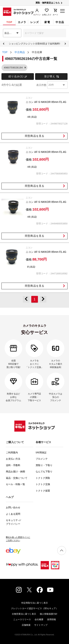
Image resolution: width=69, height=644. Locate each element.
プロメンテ (42, 459)
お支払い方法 (13, 459)
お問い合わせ (13, 507)
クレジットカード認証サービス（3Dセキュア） (34, 608)
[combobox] (12, 33)
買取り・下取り (44, 465)
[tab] (9, 22)
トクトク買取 (43, 478)
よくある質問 (13, 514)
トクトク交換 (43, 484)
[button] (25, 68)
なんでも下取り (44, 472)
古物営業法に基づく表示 (24, 614)
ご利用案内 (12, 453)
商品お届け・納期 (15, 472)
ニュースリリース (22, 619)
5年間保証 (41, 453)
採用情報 (52, 619)
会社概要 (39, 619)
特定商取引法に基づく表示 (35, 603)
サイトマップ (41, 625)
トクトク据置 (43, 491)
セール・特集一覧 (15, 484)
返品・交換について (17, 478)
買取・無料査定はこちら (49, 3)
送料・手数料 (13, 465)
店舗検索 (26, 625)
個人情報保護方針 (49, 614)
